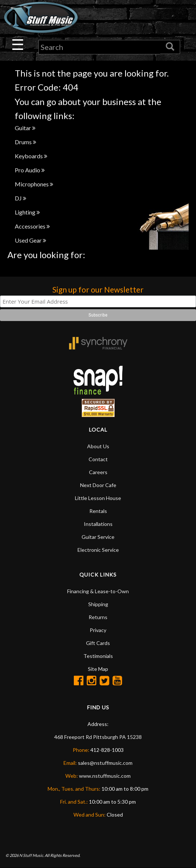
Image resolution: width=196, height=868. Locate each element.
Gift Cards (98, 643)
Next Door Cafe (98, 485)
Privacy (98, 630)
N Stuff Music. (32, 855)
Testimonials (98, 656)
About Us (98, 446)
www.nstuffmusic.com (105, 776)
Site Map (98, 669)
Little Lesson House (98, 498)
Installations (98, 524)
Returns (98, 617)
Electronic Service (98, 550)
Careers (98, 472)
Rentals (98, 511)
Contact (98, 459)
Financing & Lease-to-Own (98, 591)
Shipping (98, 604)
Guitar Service (98, 537)
